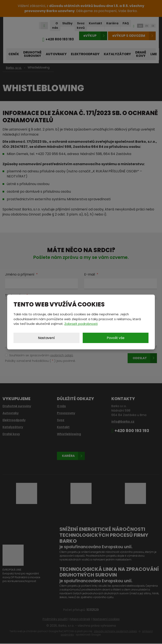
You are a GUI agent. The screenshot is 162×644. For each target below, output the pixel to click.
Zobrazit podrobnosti (81, 324)
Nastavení (46, 338)
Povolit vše (116, 338)
